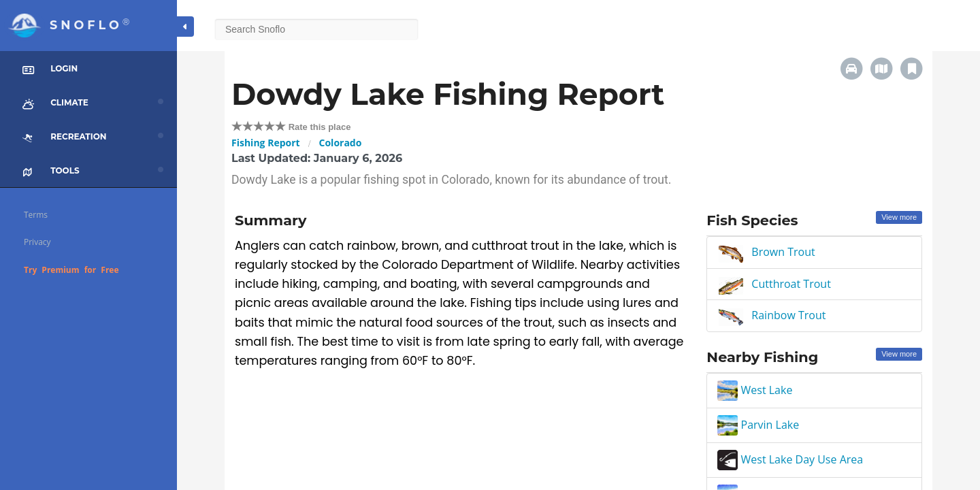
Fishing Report (266, 143)
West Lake (755, 390)
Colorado (341, 143)
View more (899, 217)
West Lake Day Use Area (790, 459)
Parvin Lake (758, 425)
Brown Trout (783, 252)
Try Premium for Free (71, 270)
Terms (36, 215)
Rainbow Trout (788, 315)
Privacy (37, 242)
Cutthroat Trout (791, 284)
